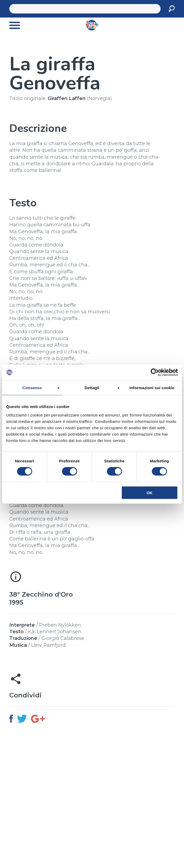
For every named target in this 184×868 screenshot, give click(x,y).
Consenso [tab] (32, 388)
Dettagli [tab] (92, 388)
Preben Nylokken (60, 625)
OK (150, 492)
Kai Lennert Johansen (55, 632)
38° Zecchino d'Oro (41, 594)
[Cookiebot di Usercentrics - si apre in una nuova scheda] (155, 372)
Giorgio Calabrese (63, 638)
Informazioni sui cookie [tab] (152, 388)
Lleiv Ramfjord (48, 645)
